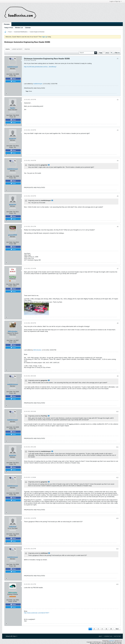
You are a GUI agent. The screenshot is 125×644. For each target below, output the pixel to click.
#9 (118, 376)
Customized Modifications (21, 32)
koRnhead (13, 527)
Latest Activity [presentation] (17, 49)
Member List (19, 28)
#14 (117, 549)
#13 (117, 518)
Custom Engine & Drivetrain (37, 32)
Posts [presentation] (8, 49)
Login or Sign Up (116, 1)
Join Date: (10, 74)
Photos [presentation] (27, 49)
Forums (7, 24)
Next (117, 629)
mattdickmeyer (13, 67)
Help (100, 636)
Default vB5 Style (11, 636)
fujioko (13, 108)
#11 (117, 447)
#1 (118, 59)
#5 (118, 196)
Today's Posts (9, 28)
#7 (118, 269)
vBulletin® (112, 641)
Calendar (28, 28)
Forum (10, 32)
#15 (117, 584)
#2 (118, 100)
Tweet (13, 81)
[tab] (8, 49)
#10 (117, 412)
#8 (118, 323)
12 (111, 629)
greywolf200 (13, 235)
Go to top (117, 636)
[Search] (88, 53)
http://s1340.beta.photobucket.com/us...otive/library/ (40, 67)
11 (106, 629)
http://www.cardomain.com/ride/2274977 (37, 613)
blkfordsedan (13, 331)
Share (13, 79)
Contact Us (108, 636)
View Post (49, 165)
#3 (118, 130)
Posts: (11, 76)
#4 (118, 161)
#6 (118, 227)
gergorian (13, 138)
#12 (117, 478)
